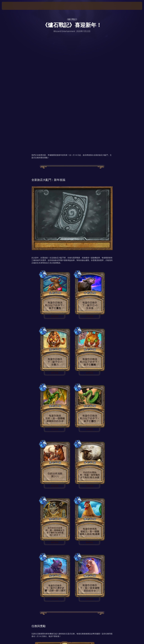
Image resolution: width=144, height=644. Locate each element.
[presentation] (9, 6)
